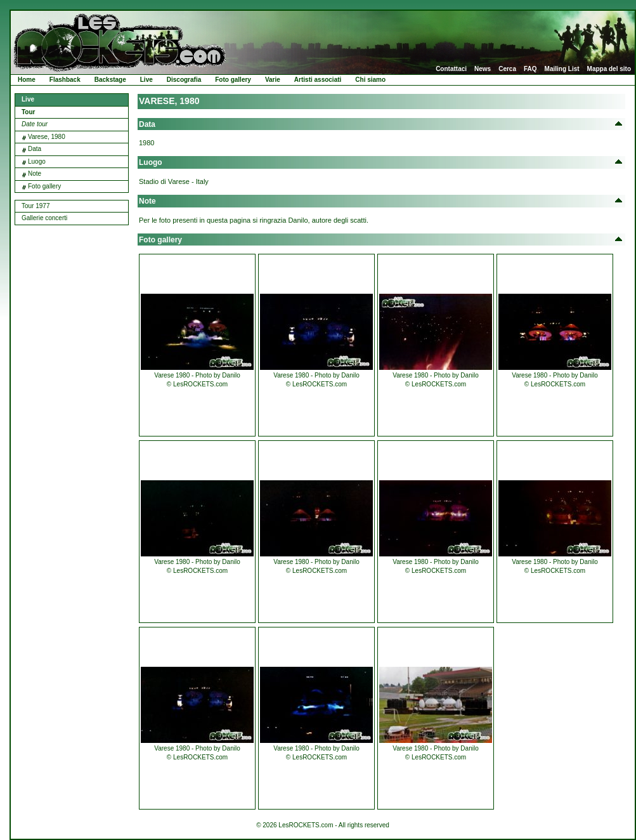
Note (35, 174)
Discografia (184, 80)
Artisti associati (318, 80)
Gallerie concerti (44, 218)
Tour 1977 (36, 206)
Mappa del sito (609, 69)
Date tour (35, 124)
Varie (273, 80)
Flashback (65, 80)
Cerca (507, 69)
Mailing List (562, 69)
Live (146, 80)
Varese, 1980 (47, 137)
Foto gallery (233, 80)
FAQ (530, 69)
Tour (28, 112)
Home (27, 80)
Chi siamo (370, 80)
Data (35, 149)
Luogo (37, 161)
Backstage (110, 80)
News (483, 69)
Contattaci (451, 69)
